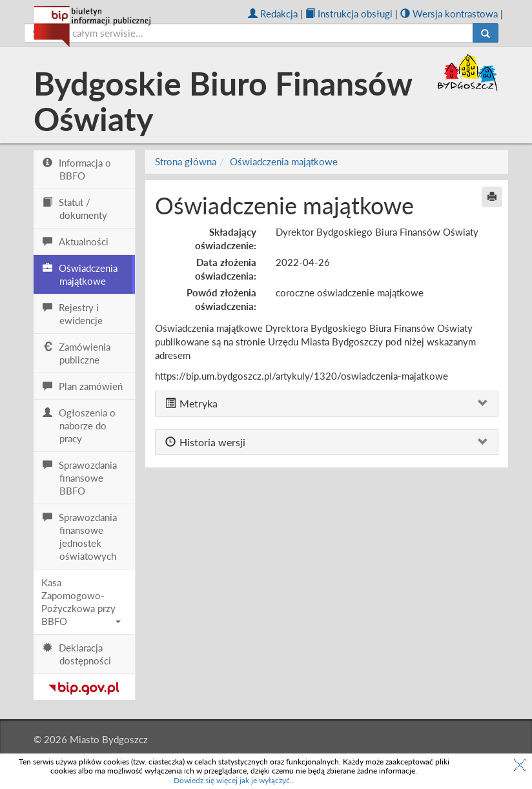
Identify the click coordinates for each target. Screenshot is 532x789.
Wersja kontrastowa (449, 14)
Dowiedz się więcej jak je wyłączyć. (233, 780)
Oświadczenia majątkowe (284, 161)
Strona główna (186, 161)
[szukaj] (249, 33)
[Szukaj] (486, 33)
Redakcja (273, 14)
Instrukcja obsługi (349, 14)
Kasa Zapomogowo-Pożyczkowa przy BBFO (81, 602)
